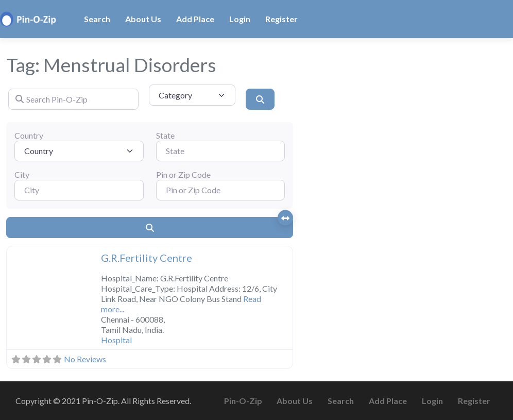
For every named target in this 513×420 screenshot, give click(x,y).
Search (97, 19)
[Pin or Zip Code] (221, 190)
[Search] (260, 99)
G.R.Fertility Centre (147, 258)
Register (281, 19)
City (22, 174)
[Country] (79, 151)
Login (240, 19)
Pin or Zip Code (183, 174)
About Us (143, 19)
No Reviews (85, 359)
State (165, 135)
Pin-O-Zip (243, 401)
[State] (221, 151)
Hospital (116, 340)
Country (29, 135)
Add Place (195, 19)
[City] (79, 190)
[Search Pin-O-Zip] (73, 99)
